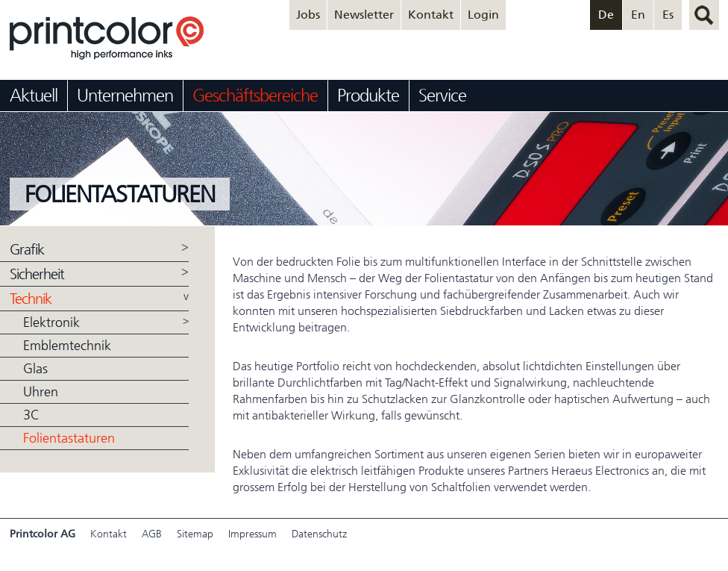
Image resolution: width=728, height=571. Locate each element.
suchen (704, 15)
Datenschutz (319, 534)
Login (483, 15)
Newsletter (364, 15)
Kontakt (431, 15)
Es (668, 15)
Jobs (308, 15)
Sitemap (195, 534)
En (638, 15)
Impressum (252, 534)
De (606, 15)
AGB (152, 534)
